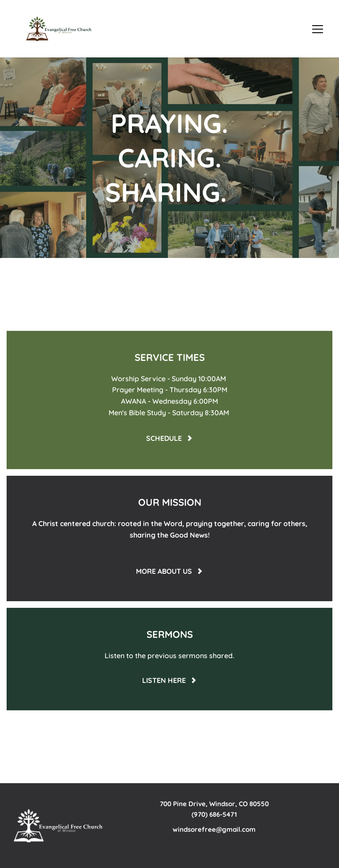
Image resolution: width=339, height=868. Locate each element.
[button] (318, 29)
